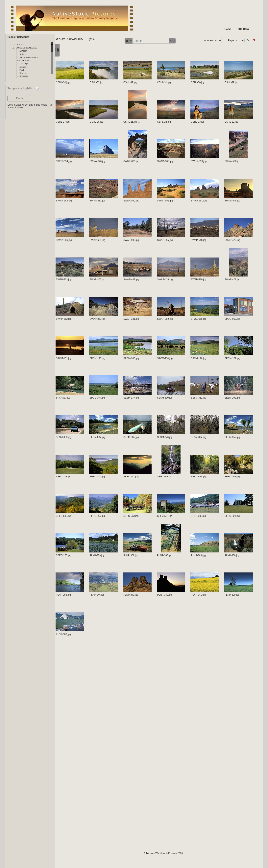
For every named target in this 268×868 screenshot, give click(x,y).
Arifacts (23, 54)
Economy (24, 67)
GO (247, 41)
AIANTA (23, 51)
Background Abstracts (29, 57)
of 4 (110, 52)
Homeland (24, 76)
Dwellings (24, 64)
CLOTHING (25, 61)
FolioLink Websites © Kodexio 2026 (182, 859)
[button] (203, 41)
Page (93, 52)
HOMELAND (119, 39)
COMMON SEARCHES (26, 48)
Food (22, 70)
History (23, 73)
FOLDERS (74, 39)
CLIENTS (20, 45)
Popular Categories (18, 37)
